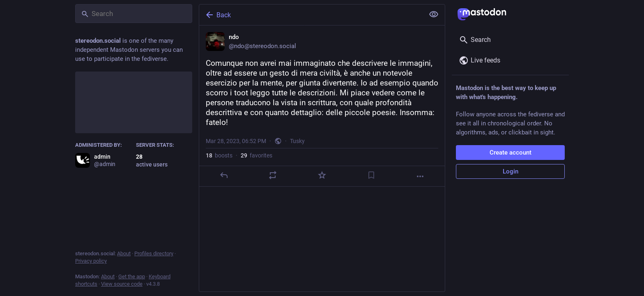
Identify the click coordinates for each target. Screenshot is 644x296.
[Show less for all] (434, 14)
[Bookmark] (371, 175)
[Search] (134, 14)
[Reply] (224, 175)
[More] (420, 176)
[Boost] (273, 175)
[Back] (311, 15)
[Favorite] (322, 175)
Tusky (297, 141)
